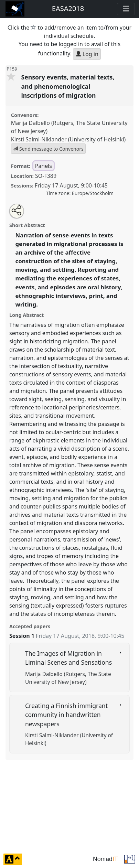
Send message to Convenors (48, 149)
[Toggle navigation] (126, 9)
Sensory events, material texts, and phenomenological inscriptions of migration (68, 86)
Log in (87, 54)
